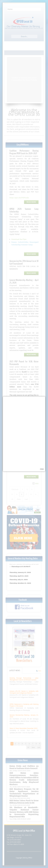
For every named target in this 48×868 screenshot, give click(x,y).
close (42, 456)
